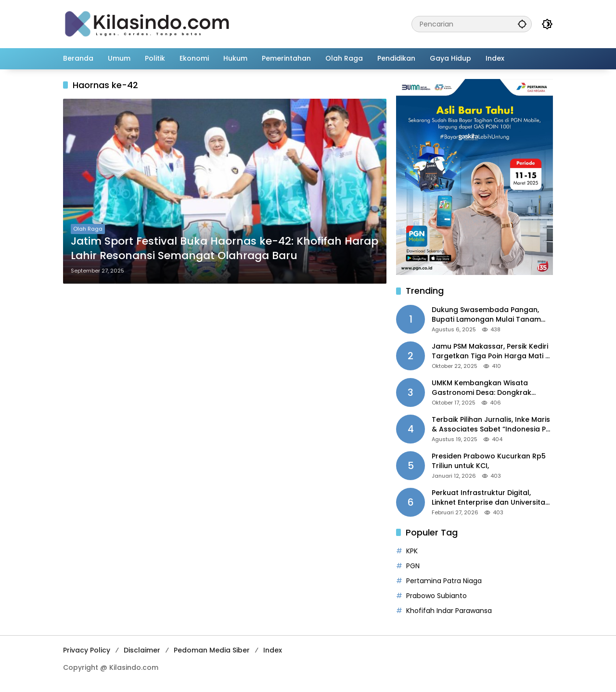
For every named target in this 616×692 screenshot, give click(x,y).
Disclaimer (142, 650)
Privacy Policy (87, 650)
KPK (412, 551)
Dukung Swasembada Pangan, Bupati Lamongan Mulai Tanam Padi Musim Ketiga (486, 315)
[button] (522, 24)
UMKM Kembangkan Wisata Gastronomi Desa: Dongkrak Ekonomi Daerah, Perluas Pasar (486, 388)
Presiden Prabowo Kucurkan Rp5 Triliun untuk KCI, (489, 461)
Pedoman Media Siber (212, 650)
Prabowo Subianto (436, 596)
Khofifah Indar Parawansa (449, 611)
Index (273, 650)
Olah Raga (88, 229)
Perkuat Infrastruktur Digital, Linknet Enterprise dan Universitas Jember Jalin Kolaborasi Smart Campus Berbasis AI (490, 498)
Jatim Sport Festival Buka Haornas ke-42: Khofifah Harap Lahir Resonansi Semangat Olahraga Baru (225, 249)
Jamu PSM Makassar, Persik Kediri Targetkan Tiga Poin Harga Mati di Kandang (492, 351)
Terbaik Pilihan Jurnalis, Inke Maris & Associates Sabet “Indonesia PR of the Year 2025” (491, 424)
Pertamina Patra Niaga (444, 581)
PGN (413, 566)
